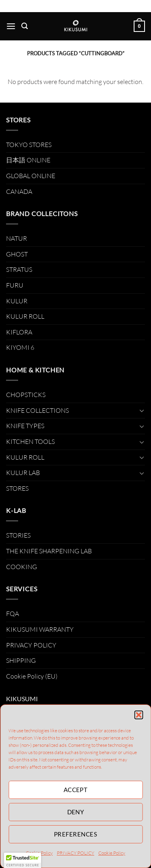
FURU (15, 285)
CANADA (19, 191)
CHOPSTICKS (26, 395)
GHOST (17, 254)
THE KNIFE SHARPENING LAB (49, 551)
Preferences (75, 834)
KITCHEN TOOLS (30, 441)
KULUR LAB (23, 473)
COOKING (22, 567)
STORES (17, 488)
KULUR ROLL (25, 316)
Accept (76, 790)
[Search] (25, 26)
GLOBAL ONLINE (31, 176)
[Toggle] (142, 410)
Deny (76, 812)
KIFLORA (19, 332)
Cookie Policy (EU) (32, 676)
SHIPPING (21, 660)
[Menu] (11, 26)
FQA (12, 614)
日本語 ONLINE (28, 160)
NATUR (17, 238)
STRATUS (19, 269)
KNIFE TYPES (25, 426)
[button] (139, 715)
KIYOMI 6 (20, 347)
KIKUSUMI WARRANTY (40, 629)
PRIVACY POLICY (75, 853)
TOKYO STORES (29, 145)
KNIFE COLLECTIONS (37, 410)
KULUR (17, 301)
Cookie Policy (112, 853)
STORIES (18, 535)
